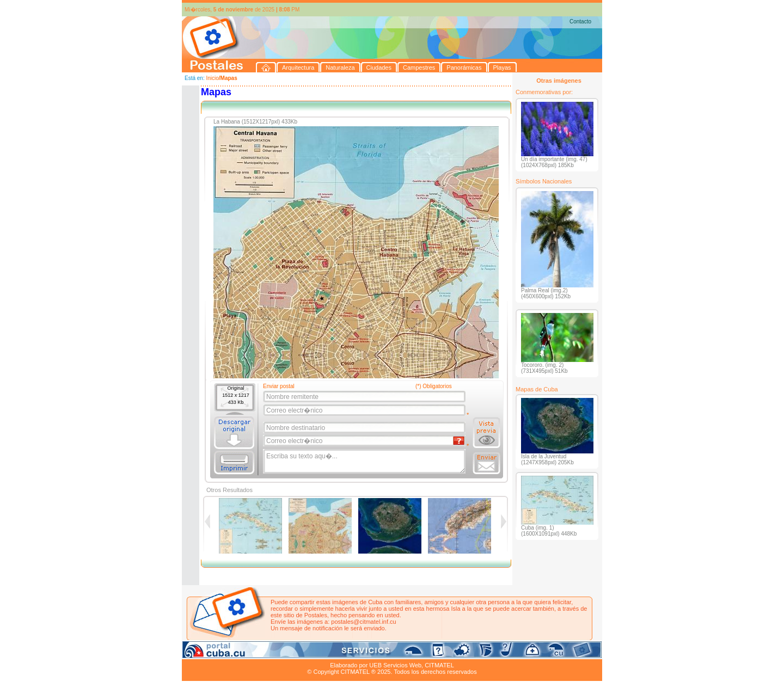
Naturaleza (252, 653)
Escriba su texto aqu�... (365, 462)
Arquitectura (216, 653)
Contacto (580, 22)
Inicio (212, 78)
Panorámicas (357, 653)
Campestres (318, 653)
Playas (388, 653)
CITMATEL (439, 665)
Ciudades (284, 653)
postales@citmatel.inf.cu (363, 622)
